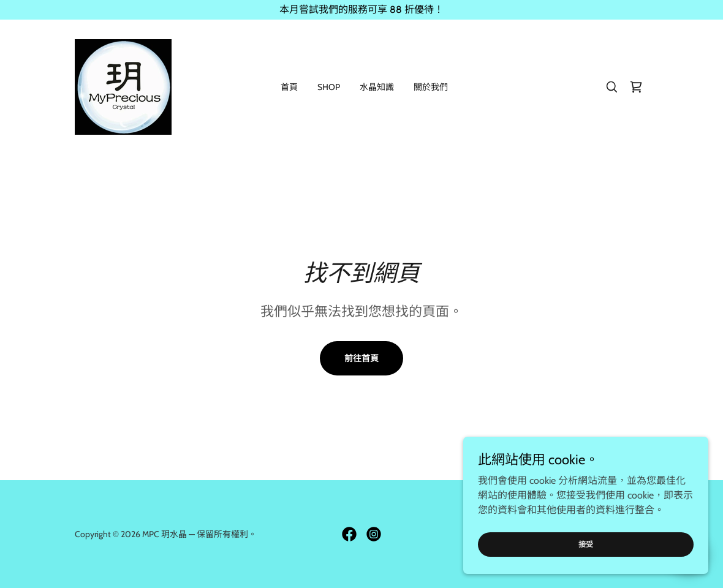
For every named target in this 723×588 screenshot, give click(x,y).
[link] (123, 86)
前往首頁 (362, 358)
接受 (586, 561)
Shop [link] (329, 87)
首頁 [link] (289, 87)
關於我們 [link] (431, 87)
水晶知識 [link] (377, 87)
